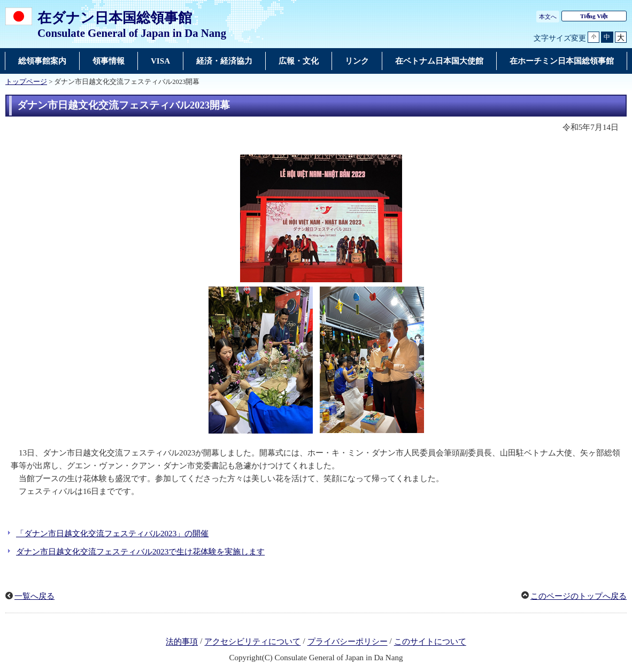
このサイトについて (430, 642)
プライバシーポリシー (348, 642)
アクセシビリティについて (252, 642)
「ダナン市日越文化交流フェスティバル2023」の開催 (112, 534)
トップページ (26, 82)
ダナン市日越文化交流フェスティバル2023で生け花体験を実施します (140, 552)
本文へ (548, 17)
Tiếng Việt (594, 16)
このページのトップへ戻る (579, 596)
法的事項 (182, 642)
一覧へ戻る (34, 596)
